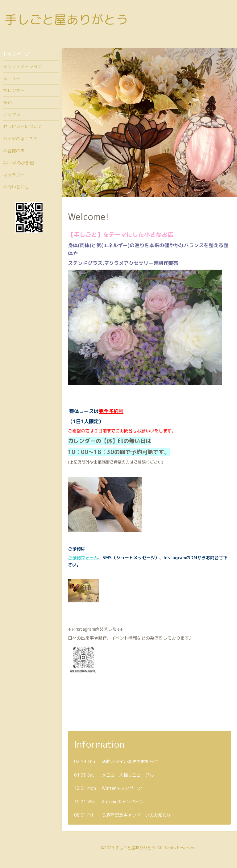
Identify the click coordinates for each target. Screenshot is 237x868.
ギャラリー (14, 175)
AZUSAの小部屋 (19, 163)
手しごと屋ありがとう (66, 19)
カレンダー (14, 90)
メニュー (12, 78)
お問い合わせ (16, 187)
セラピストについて (23, 126)
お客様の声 (14, 151)
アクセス (12, 114)
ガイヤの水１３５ (20, 139)
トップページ (16, 54)
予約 (7, 102)
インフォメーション (23, 66)
